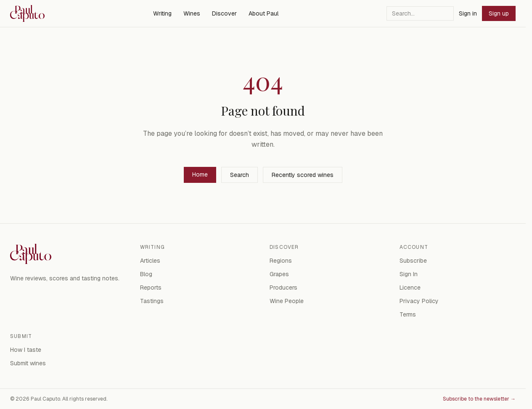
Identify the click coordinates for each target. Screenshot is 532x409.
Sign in (468, 13)
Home (200, 174)
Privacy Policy (419, 301)
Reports (151, 288)
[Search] (420, 13)
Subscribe (413, 261)
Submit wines (28, 363)
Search (240, 175)
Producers (283, 288)
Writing (162, 13)
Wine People (287, 301)
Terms (408, 314)
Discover (224, 13)
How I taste (26, 350)
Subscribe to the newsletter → (479, 399)
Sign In (409, 274)
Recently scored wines (303, 175)
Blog (146, 274)
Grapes (279, 274)
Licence (410, 288)
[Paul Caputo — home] (27, 13)
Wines (192, 13)
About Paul (263, 13)
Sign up (499, 13)
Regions (281, 261)
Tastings (152, 301)
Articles (150, 261)
